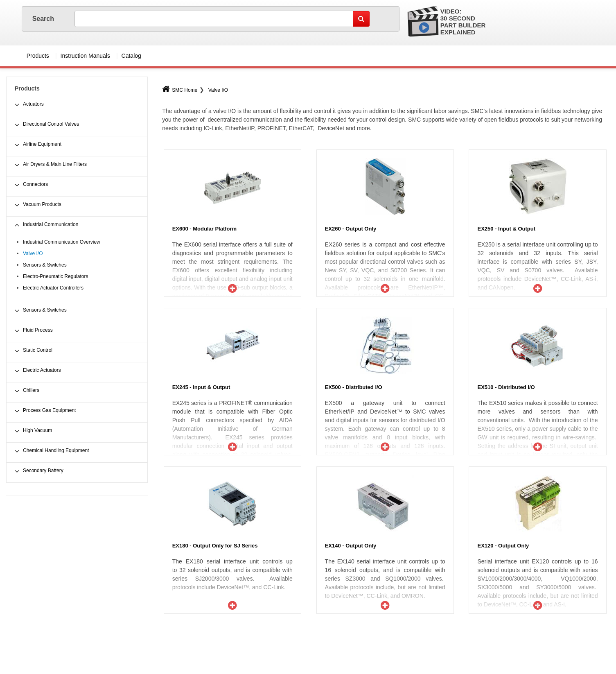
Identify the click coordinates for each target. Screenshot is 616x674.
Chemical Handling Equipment (56, 450)
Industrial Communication (51, 224)
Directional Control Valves (51, 124)
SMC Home (180, 90)
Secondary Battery (43, 470)
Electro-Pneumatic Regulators (55, 276)
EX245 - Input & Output (201, 387)
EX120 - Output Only (503, 546)
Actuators (33, 104)
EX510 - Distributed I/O (506, 387)
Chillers (31, 390)
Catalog (131, 56)
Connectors (35, 184)
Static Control (38, 350)
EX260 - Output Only (351, 229)
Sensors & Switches (45, 265)
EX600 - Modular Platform (204, 229)
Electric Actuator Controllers (53, 288)
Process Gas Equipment (49, 410)
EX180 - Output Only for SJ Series (215, 546)
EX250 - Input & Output (506, 229)
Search (44, 19)
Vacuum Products (42, 204)
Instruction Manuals (85, 56)
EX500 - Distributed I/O (354, 387)
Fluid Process (38, 330)
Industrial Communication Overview (62, 242)
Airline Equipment (42, 144)
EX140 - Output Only (351, 546)
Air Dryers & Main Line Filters (55, 164)
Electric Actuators (42, 370)
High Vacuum (37, 430)
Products (38, 56)
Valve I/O (218, 90)
